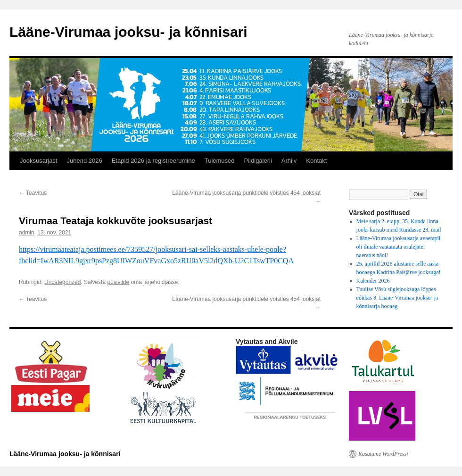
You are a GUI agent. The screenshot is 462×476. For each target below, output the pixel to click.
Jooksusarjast (38, 161)
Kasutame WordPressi (383, 454)
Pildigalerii (258, 161)
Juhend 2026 (84, 161)
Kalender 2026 (373, 281)
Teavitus (33, 193)
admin (27, 233)
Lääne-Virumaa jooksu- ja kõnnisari (128, 32)
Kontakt (316, 161)
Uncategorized (62, 282)
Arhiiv (289, 161)
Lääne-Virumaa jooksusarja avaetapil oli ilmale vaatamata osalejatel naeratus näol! (399, 247)
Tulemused (220, 161)
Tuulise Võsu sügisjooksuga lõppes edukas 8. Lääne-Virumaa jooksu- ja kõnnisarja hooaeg (397, 298)
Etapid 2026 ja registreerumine (153, 161)
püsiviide (118, 282)
